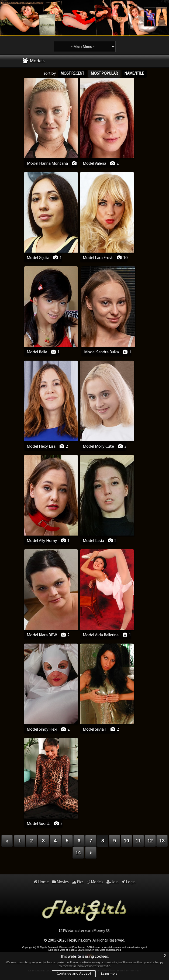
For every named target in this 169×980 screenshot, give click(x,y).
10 (126, 841)
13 (162, 841)
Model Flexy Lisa (41, 447)
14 (78, 853)
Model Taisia (93, 541)
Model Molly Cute (98, 447)
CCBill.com (93, 947)
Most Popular (104, 74)
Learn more (109, 974)
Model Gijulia (38, 258)
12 (150, 841)
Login (129, 882)
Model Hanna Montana (47, 164)
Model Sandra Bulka (101, 352)
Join (113, 882)
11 (138, 841)
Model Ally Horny (42, 541)
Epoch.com (79, 947)
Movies (60, 882)
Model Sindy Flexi (42, 730)
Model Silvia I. (95, 730)
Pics (78, 882)
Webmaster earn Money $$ (84, 931)
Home (41, 882)
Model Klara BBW (42, 635)
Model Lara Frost (98, 258)
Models (95, 882)
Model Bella (37, 352)
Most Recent (72, 74)
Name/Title (134, 74)
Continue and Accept (74, 974)
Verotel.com (111, 947)
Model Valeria (94, 164)
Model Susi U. (38, 824)
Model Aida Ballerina (101, 635)
